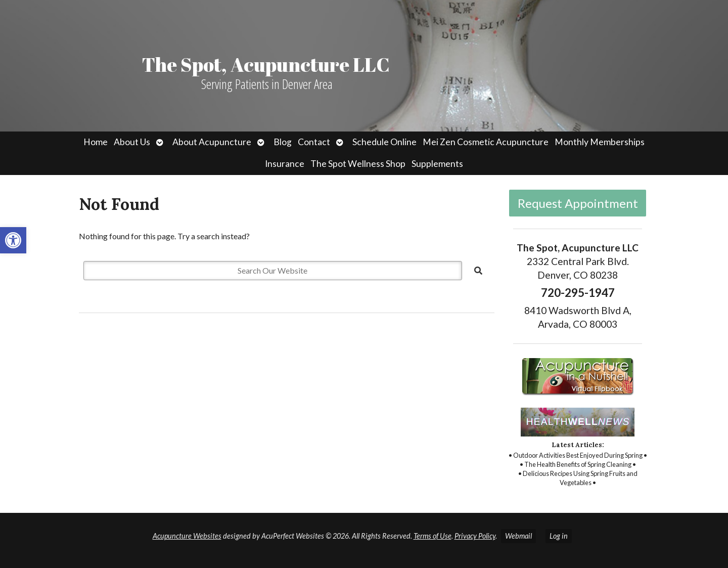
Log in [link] (559, 536)
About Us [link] (132, 142)
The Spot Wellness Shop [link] (358, 164)
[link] (13, 240)
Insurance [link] (285, 164)
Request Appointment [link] (578, 203)
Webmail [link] (518, 536)
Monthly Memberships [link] (600, 142)
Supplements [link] (437, 164)
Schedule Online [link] (384, 142)
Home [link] (96, 142)
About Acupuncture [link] (212, 142)
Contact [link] (314, 142)
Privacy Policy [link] (475, 536)
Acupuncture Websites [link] (187, 536)
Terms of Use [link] (433, 536)
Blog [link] (283, 142)
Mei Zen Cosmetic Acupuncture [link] (486, 142)
